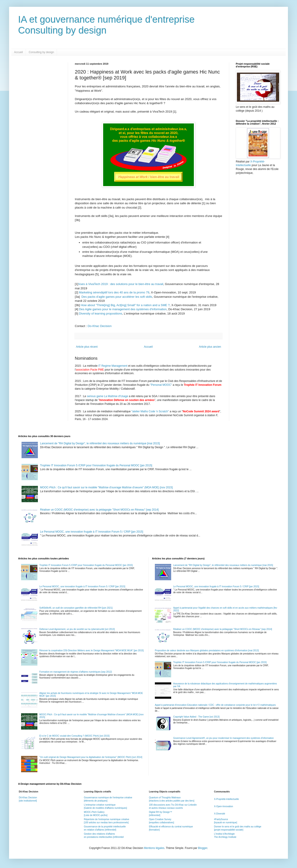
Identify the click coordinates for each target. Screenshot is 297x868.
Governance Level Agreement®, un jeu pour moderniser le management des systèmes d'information (223, 738)
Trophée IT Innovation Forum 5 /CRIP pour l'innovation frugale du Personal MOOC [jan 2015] (96, 465)
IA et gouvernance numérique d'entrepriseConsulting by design (106, 25)
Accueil (18, 52)
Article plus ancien (210, 347)
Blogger (203, 848)
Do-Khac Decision (100, 326)
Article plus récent (87, 347)
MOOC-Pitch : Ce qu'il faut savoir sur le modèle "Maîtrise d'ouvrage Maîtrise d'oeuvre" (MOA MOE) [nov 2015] (106, 487)
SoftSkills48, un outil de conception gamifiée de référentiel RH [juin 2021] (76, 608)
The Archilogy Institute (225, 837)
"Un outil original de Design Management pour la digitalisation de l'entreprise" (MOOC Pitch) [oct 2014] (91, 757)
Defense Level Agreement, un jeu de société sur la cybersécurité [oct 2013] (77, 629)
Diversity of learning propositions (101, 314)
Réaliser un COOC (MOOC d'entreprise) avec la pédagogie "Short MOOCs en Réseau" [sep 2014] (99, 510)
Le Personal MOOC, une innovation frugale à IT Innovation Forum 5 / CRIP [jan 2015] (92, 532)
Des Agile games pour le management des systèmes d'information (123, 309)
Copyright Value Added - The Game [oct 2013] (196, 717)
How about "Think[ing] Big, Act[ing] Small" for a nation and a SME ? (125, 305)
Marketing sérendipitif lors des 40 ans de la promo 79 (114, 292)
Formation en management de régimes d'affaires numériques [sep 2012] (76, 672)
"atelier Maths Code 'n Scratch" (150, 411)
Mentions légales (154, 848)
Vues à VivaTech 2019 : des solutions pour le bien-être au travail (121, 284)
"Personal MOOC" (161, 385)
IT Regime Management (113, 366)
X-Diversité (220, 814)
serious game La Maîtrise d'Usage (107, 396)
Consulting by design (41, 52)
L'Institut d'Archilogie (224, 834)
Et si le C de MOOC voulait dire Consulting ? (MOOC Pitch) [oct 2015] (75, 736)
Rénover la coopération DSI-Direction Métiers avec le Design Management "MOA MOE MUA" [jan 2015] (92, 650)
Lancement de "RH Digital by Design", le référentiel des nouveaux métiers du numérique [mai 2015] (100, 443)
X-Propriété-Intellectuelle (226, 799)
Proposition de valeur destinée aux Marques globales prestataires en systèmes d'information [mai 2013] (207, 650)
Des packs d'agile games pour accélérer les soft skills (117, 297)
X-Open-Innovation (224, 806)
